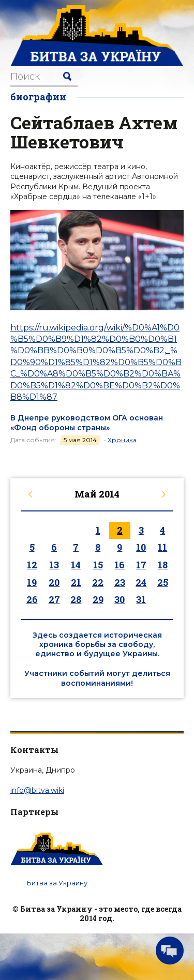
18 (163, 565)
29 (98, 599)
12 (32, 565)
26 (32, 599)
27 (54, 599)
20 (54, 582)
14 (76, 565)
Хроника (122, 440)
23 (120, 582)
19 (32, 582)
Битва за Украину (57, 883)
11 (162, 547)
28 (76, 599)
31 (141, 599)
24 (141, 582)
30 (120, 599)
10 (141, 547)
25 (163, 582)
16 (120, 565)
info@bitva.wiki (37, 790)
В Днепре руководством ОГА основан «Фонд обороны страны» (87, 423)
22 (98, 582)
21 (76, 582)
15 (98, 565)
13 (54, 565)
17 (141, 565)
